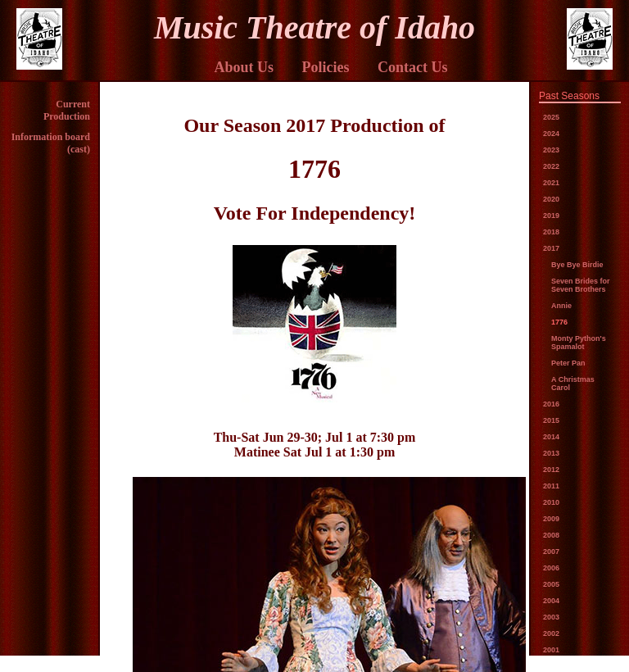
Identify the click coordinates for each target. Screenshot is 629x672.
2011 (551, 486)
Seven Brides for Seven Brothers (581, 285)
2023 (551, 150)
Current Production (67, 110)
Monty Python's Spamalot (579, 343)
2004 (551, 601)
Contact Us (413, 67)
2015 (551, 420)
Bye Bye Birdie (577, 265)
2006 (551, 568)
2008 (551, 535)
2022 (551, 166)
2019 (551, 216)
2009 (551, 519)
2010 (551, 502)
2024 (551, 134)
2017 (551, 248)
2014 (551, 437)
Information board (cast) (51, 143)
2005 (551, 584)
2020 (551, 199)
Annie (561, 306)
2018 (551, 232)
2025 (551, 117)
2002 (551, 633)
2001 (551, 650)
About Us (244, 67)
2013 (551, 453)
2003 (551, 617)
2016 (551, 404)
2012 (551, 470)
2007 (551, 552)
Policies (326, 67)
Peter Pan (568, 363)
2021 (551, 183)
